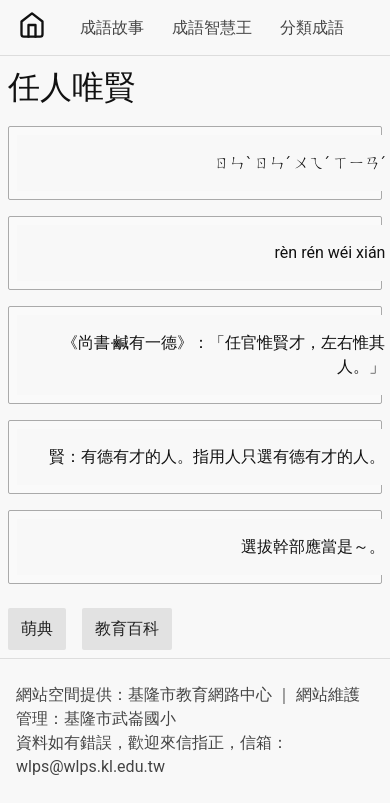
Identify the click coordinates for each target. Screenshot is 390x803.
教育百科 (127, 628)
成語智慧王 (212, 27)
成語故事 (112, 27)
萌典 (37, 628)
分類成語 (312, 27)
